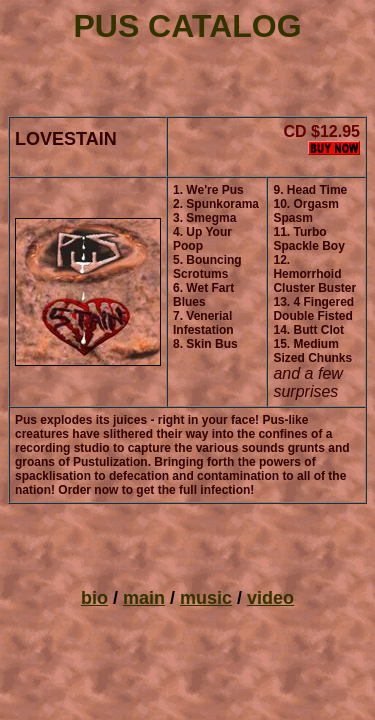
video (270, 598)
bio (94, 598)
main (144, 598)
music (206, 598)
